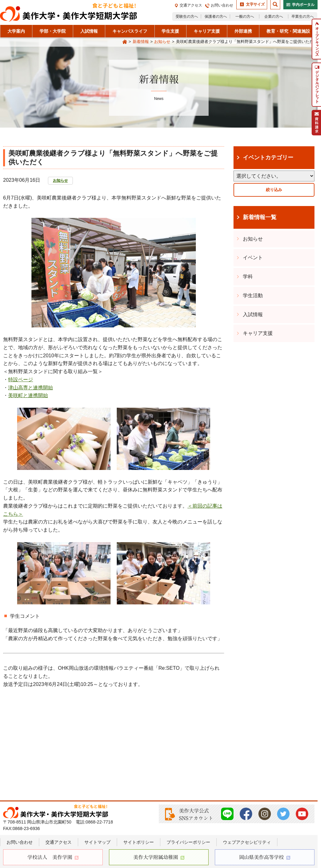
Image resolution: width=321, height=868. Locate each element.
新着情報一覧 (260, 217)
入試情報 (253, 314)
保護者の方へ (216, 16)
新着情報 (141, 42)
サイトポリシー (139, 842)
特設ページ (21, 380)
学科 (248, 277)
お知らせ (162, 42)
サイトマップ (97, 842)
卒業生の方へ (303, 16)
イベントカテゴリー (268, 157)
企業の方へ (274, 16)
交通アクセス (191, 5)
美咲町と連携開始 (28, 395)
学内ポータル (303, 5)
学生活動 (253, 296)
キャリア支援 (258, 333)
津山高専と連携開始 (31, 388)
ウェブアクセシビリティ (247, 842)
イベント (253, 258)
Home (125, 42)
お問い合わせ (222, 5)
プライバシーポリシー (188, 842)
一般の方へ (245, 16)
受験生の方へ (187, 16)
